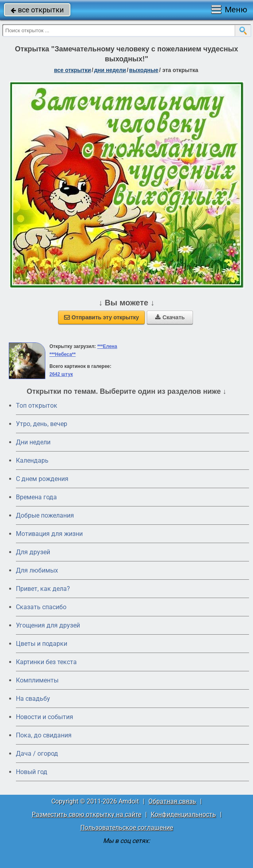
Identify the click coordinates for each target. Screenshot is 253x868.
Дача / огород (37, 754)
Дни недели (33, 442)
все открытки (37, 10)
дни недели (110, 70)
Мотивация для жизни (49, 534)
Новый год (32, 772)
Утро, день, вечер (42, 424)
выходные (144, 70)
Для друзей (33, 552)
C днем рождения (42, 479)
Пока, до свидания (44, 735)
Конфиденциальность (183, 814)
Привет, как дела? (43, 589)
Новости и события (45, 717)
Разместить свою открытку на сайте (87, 814)
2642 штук (61, 374)
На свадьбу (33, 699)
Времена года (36, 497)
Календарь (32, 460)
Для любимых (37, 570)
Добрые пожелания (45, 515)
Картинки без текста (46, 662)
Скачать (170, 317)
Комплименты (37, 680)
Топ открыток (37, 406)
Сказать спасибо (41, 607)
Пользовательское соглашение (127, 828)
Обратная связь (172, 801)
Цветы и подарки (42, 644)
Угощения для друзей (48, 625)
